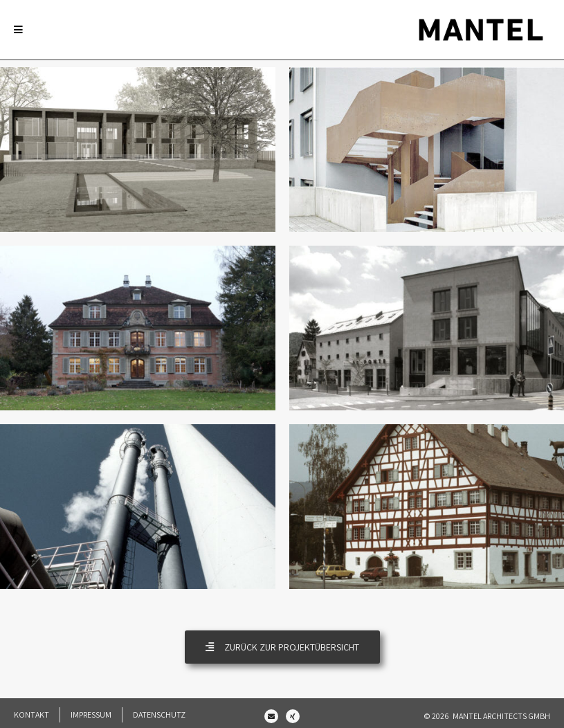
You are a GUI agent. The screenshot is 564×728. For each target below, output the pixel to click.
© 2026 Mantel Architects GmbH (487, 716)
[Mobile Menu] (18, 30)
